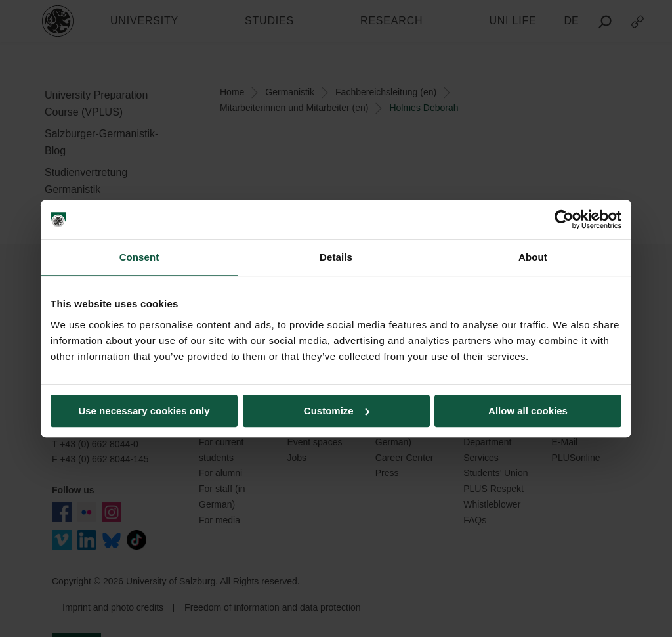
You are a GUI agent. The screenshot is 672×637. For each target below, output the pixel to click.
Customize (337, 411)
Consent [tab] (139, 257)
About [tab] (533, 257)
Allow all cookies (528, 411)
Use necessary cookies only (144, 411)
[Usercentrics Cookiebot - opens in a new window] (564, 219)
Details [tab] (336, 257)
